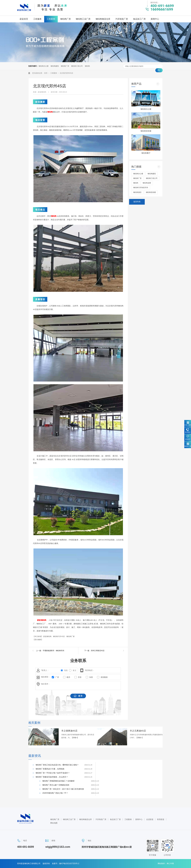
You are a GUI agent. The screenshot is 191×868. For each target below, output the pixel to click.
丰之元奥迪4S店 (138, 731)
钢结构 (87, 66)
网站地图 (54, 823)
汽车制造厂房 (122, 19)
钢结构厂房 (66, 19)
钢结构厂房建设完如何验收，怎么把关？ (52, 777)
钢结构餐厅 (146, 153)
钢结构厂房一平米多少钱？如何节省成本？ (53, 773)
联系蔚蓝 (161, 819)
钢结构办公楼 (44, 66)
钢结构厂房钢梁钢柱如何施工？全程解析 (58, 781)
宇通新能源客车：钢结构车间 (53, 651)
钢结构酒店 (137, 192)
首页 (46, 73)
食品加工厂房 (139, 19)
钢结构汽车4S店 (59, 636)
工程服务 (37, 19)
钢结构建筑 (55, 66)
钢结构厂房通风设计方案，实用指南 (50, 769)
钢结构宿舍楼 (146, 131)
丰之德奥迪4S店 (69, 731)
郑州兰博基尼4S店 (98, 651)
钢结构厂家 (71, 636)
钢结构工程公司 (77, 66)
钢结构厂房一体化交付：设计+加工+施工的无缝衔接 (63, 789)
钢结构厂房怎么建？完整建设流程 (56, 785)
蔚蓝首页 (24, 19)
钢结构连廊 (147, 183)
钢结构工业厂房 (83, 19)
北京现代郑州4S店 (66, 73)
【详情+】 (75, 738)
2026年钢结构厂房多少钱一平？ (55, 793)
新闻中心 (155, 19)
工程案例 (51, 19)
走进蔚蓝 (150, 819)
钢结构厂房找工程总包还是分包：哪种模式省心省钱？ (57, 765)
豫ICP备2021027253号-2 (69, 864)
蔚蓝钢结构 (42, 620)
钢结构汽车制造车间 (141, 187)
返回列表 (137, 202)
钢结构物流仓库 (103, 19)
